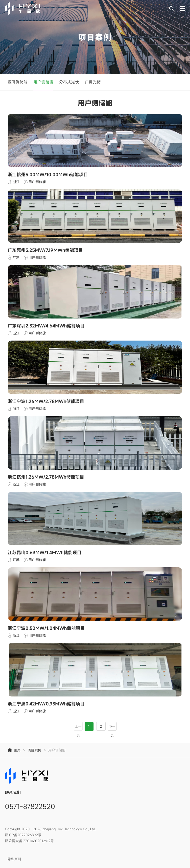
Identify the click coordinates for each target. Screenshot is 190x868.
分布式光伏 (69, 82)
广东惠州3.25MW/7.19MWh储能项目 (45, 250)
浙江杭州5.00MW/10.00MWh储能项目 (48, 174)
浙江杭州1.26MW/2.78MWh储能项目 (46, 477)
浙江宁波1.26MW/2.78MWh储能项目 (46, 401)
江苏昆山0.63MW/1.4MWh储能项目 (45, 552)
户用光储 (93, 82)
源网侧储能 (18, 82)
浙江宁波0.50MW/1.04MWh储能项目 (46, 628)
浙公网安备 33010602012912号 (29, 841)
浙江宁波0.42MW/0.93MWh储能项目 (46, 704)
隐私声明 (14, 859)
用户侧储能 (43, 82)
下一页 (112, 731)
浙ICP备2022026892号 (23, 835)
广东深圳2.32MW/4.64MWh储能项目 (46, 326)
